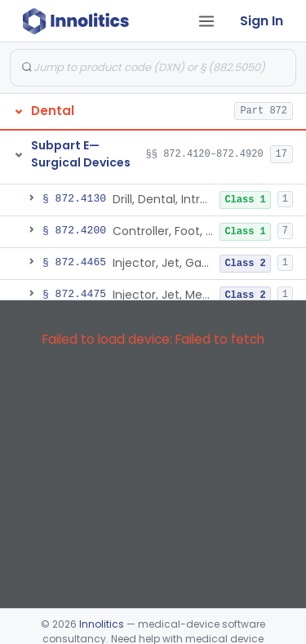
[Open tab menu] (206, 21)
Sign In (262, 21)
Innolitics (102, 624)
